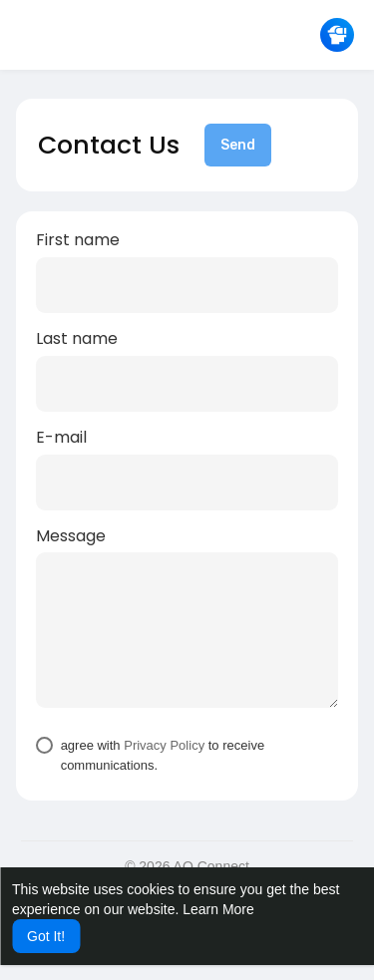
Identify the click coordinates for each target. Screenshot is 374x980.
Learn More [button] (218, 909)
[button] (337, 35)
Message (71, 536)
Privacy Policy (164, 745)
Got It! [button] (46, 936)
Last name (77, 339)
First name (78, 240)
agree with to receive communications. (163, 755)
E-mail (61, 438)
